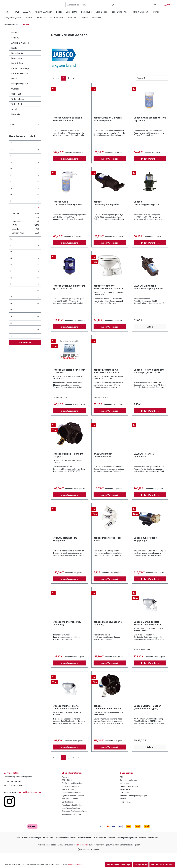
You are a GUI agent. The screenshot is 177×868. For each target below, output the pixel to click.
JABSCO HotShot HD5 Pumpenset (65, 547)
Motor (14, 87)
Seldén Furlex (68, 810)
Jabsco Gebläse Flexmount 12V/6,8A (68, 463)
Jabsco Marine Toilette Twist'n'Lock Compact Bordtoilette (66, 715)
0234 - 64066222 (13, 790)
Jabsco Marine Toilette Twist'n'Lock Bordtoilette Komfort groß (148, 631)
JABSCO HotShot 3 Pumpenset (144, 463)
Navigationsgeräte (20, 92)
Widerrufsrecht (126, 797)
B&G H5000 (67, 788)
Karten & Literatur (20, 82)
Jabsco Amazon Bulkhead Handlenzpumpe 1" (68, 127)
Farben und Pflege (20, 77)
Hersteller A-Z (126, 810)
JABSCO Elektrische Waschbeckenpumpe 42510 (149, 295)
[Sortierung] (152, 86)
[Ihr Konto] (155, 9)
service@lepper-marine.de (30, 800)
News (14, 41)
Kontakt (123, 807)
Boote (14, 56)
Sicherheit (16, 102)
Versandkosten (82, 853)
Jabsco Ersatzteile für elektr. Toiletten (69, 379)
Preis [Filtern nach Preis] (25, 133)
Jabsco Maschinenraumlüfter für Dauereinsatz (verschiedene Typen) (109, 715)
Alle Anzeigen (25, 351)
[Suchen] (119, 9)
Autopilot (66, 785)
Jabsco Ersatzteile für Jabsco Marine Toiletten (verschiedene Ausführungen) (107, 379)
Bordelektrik (17, 61)
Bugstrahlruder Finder (71, 794)
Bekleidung (17, 66)
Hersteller (16, 122)
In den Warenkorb (69, 167)
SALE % (15, 46)
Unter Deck (17, 112)
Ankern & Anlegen (20, 51)
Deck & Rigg (17, 71)
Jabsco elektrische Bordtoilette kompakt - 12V (108, 295)
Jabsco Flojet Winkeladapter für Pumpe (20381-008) (150, 379)
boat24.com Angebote (71, 816)
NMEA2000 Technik (70, 807)
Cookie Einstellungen (129, 788)
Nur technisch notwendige (119, 864)
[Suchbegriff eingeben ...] (94, 9)
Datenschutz (125, 801)
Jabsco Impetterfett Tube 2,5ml (108, 547)
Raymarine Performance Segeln (75, 819)
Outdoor (15, 97)
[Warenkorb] (166, 9)
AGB (122, 785)
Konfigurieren (141, 864)
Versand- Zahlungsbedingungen (133, 804)
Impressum (124, 791)
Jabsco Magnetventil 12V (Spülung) (67, 631)
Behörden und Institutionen (73, 791)
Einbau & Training (69, 797)
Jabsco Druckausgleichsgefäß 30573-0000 (106, 211)
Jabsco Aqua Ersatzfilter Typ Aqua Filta (150, 127)
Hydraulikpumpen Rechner (73, 804)
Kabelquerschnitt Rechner (73, 813)
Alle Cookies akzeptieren (162, 864)
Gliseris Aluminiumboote (72, 801)
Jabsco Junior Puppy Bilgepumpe (145, 547)
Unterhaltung (18, 107)
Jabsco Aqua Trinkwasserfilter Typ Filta (68, 211)
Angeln (15, 117)
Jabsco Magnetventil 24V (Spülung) (108, 631)
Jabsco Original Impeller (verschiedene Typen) (147, 715)
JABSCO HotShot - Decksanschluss (104, 463)
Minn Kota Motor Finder (71, 822)
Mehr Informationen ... (76, 864)
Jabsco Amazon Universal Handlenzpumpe (108, 127)
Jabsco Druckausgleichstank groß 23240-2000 (69, 295)
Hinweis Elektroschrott (129, 794)
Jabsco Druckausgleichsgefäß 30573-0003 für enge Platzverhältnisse (146, 211)
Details (150, 335)
